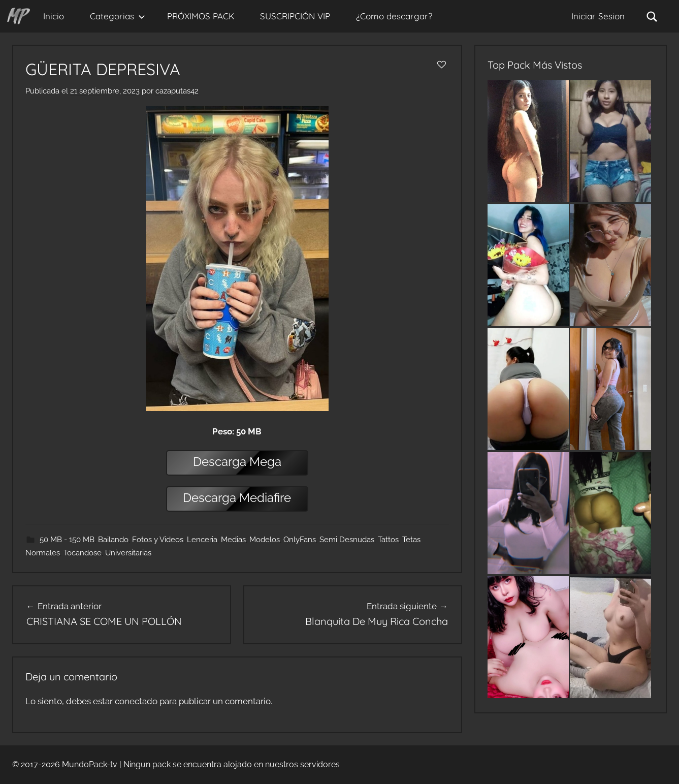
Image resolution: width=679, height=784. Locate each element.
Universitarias (128, 553)
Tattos (388, 540)
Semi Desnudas (347, 540)
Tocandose (83, 553)
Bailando (113, 540)
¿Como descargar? (394, 16)
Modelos (265, 540)
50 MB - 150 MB (67, 540)
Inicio (54, 16)
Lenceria (202, 540)
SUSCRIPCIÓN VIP (295, 16)
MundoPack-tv (90, 764)
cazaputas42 (177, 91)
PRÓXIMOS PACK (201, 16)
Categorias (118, 16)
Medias (233, 540)
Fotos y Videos (158, 540)
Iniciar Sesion (598, 16)
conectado (136, 701)
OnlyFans (300, 540)
